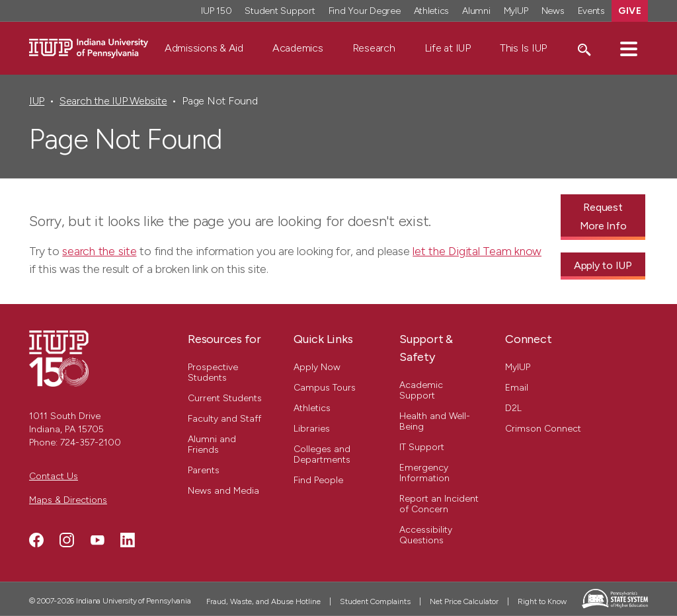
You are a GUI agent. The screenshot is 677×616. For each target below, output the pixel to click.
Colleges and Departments (322, 454)
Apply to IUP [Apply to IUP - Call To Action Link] (603, 265)
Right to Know (542, 601)
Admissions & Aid (204, 48)
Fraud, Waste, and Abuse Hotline (263, 601)
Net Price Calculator (464, 601)
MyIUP (518, 367)
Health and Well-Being (435, 421)
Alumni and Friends (212, 444)
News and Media (223, 491)
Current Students (225, 398)
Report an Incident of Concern (439, 504)
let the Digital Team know (477, 251)
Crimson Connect (543, 429)
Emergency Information (424, 473)
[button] (629, 48)
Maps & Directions (68, 500)
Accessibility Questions (426, 535)
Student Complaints (375, 601)
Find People (318, 480)
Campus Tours (325, 388)
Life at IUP (448, 48)
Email (517, 388)
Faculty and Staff (224, 419)
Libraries (312, 429)
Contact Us (54, 476)
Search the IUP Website (113, 101)
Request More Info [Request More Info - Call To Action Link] (603, 216)
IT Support (422, 447)
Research (374, 48)
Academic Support (421, 390)
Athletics (312, 408)
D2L (513, 408)
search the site (99, 251)
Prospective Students (213, 372)
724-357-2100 (91, 443)
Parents (204, 470)
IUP (37, 101)
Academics (298, 48)
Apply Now (317, 367)
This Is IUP (523, 48)
